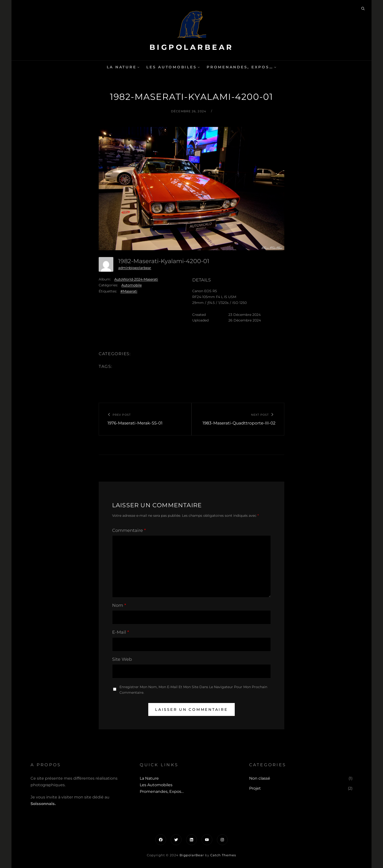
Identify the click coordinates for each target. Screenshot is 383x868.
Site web (122, 659)
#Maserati (129, 291)
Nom (119, 605)
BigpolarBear (191, 47)
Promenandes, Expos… (240, 67)
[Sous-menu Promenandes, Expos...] (275, 67)
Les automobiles (171, 67)
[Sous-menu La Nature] (138, 67)
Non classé (260, 778)
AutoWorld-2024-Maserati (136, 279)
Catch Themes (223, 855)
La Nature (122, 67)
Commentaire (129, 530)
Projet (255, 788)
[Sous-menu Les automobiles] (199, 67)
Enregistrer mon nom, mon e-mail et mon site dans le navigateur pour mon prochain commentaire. (193, 690)
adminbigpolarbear (135, 268)
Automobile (132, 285)
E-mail (121, 632)
